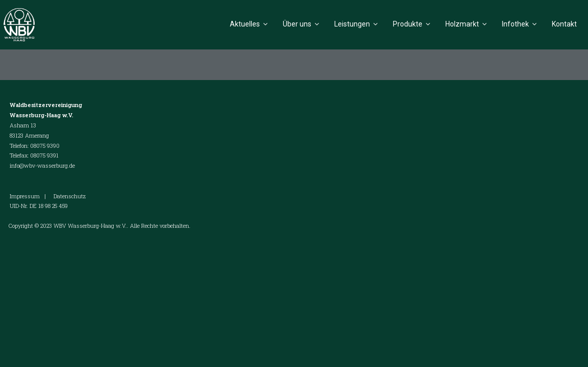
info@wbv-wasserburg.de (42, 165)
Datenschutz (70, 196)
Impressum (25, 196)
